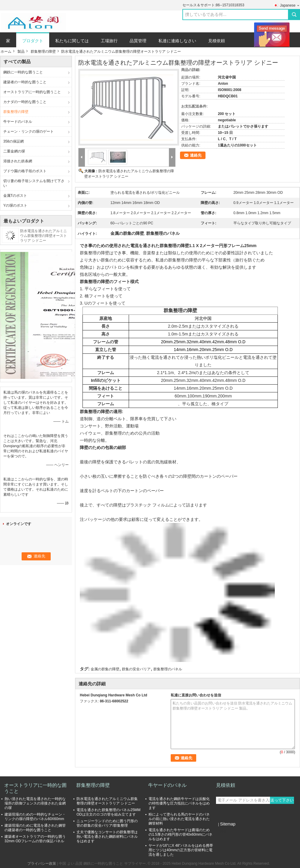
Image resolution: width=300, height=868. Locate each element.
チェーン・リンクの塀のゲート (28, 131)
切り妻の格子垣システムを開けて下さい (34, 183)
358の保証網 (13, 141)
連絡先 (196, 155)
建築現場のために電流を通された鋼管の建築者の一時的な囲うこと (35, 828)
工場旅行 (109, 41)
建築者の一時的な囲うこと (25, 82)
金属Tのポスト (15, 196)
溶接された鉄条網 (18, 161)
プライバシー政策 (42, 864)
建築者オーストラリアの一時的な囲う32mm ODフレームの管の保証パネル (35, 839)
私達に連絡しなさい (177, 41)
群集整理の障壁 (43, 52)
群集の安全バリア (136, 669)
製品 (21, 52)
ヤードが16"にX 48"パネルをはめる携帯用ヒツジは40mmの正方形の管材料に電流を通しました (181, 850)
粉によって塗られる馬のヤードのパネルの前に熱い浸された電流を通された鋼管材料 (179, 819)
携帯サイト (227, 831)
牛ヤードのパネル (18, 122)
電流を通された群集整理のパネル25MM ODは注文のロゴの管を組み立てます (108, 812)
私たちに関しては (72, 41)
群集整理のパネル (168, 669)
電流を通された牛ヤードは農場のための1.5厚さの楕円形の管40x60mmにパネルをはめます (180, 834)
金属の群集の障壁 (105, 669)
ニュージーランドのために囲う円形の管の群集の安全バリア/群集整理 (107, 823)
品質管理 (138, 41)
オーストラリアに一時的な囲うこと (32, 92)
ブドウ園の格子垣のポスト (25, 171)
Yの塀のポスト (15, 205)
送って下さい (282, 800)
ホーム (6, 52)
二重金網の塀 (14, 151)
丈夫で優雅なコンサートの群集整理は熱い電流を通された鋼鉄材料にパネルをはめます (107, 837)
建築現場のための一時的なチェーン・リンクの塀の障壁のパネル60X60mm (35, 817)
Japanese (290, 5)
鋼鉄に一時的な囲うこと (23, 72)
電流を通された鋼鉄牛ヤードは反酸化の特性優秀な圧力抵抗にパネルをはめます (179, 803)
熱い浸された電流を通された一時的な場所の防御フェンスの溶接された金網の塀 (35, 803)
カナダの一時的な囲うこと (25, 102)
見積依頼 (217, 41)
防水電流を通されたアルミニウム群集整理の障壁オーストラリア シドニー (43, 236)
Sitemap (228, 824)
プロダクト (33, 41)
